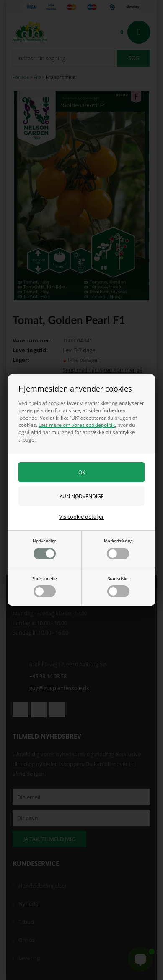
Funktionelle (45, 586)
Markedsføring (118, 549)
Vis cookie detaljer (81, 517)
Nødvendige (45, 549)
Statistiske (118, 586)
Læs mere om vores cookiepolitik (77, 425)
